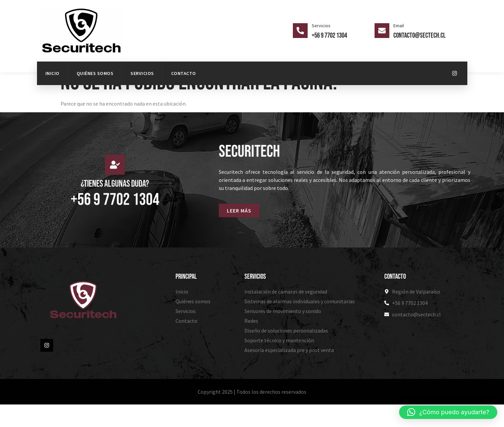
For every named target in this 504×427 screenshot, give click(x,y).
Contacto (184, 73)
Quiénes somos (95, 73)
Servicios (142, 73)
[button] (448, 412)
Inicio (52, 73)
